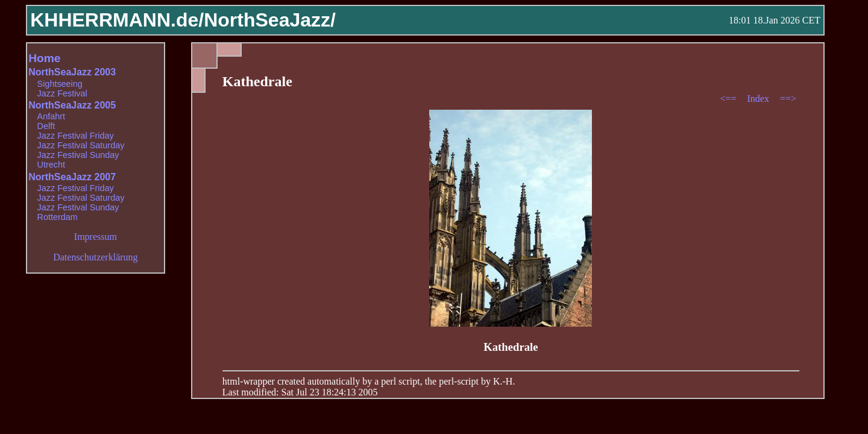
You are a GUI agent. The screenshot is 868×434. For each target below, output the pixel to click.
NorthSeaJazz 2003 (72, 72)
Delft (46, 126)
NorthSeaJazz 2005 (72, 105)
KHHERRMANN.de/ (117, 20)
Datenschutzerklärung (95, 257)
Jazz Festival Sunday (78, 155)
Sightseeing (60, 84)
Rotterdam (58, 217)
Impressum (96, 237)
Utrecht (51, 165)
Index (759, 99)
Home (44, 58)
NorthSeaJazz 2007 (72, 177)
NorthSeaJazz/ (270, 20)
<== (729, 99)
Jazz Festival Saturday (81, 145)
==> (788, 99)
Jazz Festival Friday (76, 136)
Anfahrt (51, 116)
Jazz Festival (62, 93)
